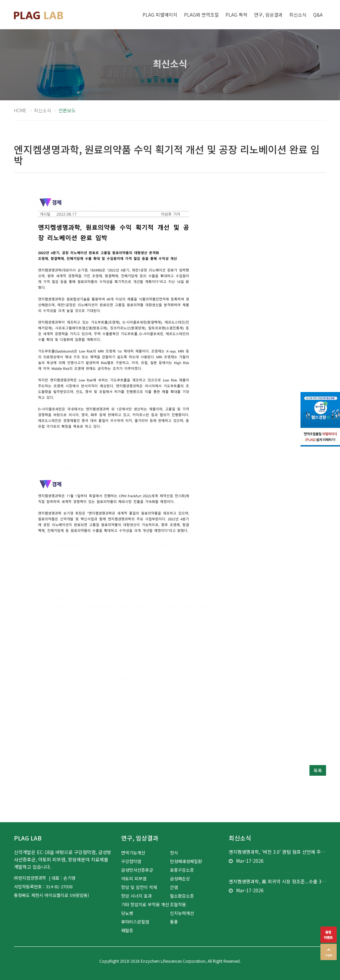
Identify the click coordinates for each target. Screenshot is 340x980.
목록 (318, 770)
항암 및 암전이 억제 (139, 887)
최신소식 (42, 110)
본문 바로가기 (0, 0)
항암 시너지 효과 (136, 896)
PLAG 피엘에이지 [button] (160, 15)
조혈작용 (178, 904)
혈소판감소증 (182, 896)
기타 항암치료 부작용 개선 (145, 904)
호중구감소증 (182, 870)
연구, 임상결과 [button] (268, 15)
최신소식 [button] (298, 15)
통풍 (174, 922)
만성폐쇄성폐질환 (186, 861)
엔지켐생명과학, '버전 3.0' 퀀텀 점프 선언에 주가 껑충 (277, 852)
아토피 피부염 (134, 879)
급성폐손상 (180, 879)
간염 (174, 887)
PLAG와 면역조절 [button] (201, 15)
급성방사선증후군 (137, 870)
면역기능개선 (133, 853)
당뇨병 (127, 913)
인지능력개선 (182, 913)
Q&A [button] (318, 15)
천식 (174, 853)
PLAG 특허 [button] (236, 15)
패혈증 (127, 930)
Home (20, 110)
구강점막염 (131, 861)
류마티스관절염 (135, 922)
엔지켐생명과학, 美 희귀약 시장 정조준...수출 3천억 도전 (277, 881)
